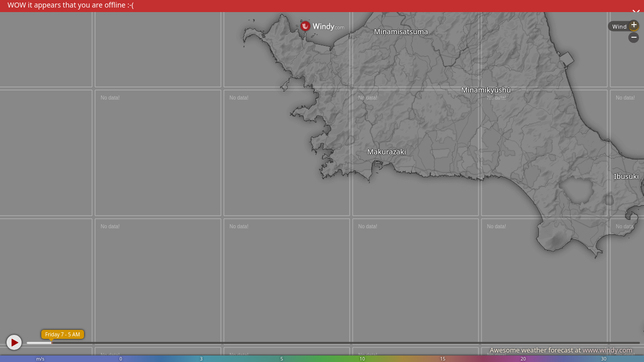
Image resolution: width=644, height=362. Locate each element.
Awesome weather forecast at (561, 350)
